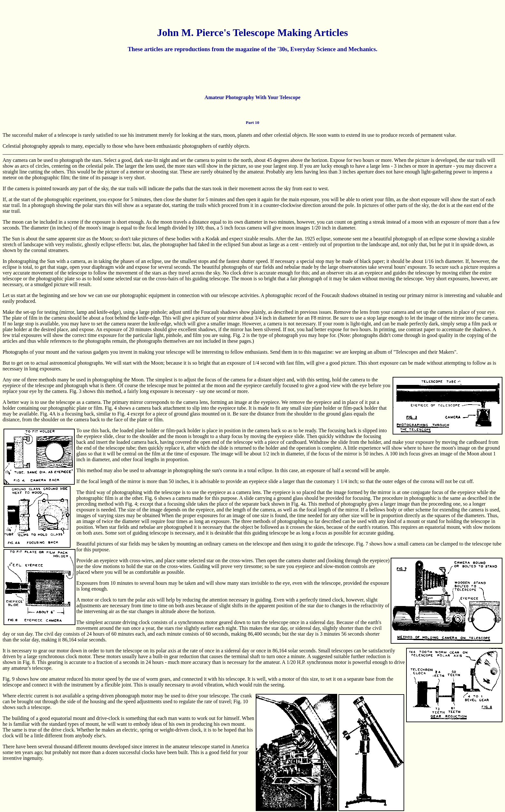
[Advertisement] (252, 73)
